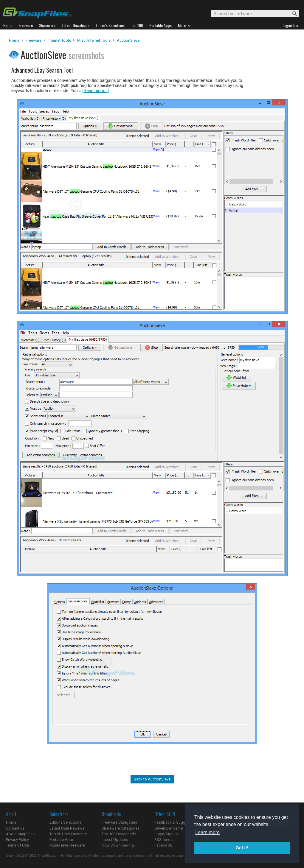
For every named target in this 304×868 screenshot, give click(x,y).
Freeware (34, 40)
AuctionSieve (128, 40)
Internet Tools (59, 40)
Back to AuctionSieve (152, 779)
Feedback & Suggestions (176, 822)
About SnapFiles (20, 834)
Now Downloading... (119, 845)
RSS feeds (163, 840)
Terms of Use (17, 845)
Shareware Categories (121, 828)
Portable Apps (62, 840)
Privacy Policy (17, 840)
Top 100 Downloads (119, 834)
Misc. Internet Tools (94, 40)
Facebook (163, 845)
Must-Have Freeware (67, 845)
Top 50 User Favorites (68, 834)
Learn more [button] (207, 832)
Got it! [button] (242, 848)
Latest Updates (115, 840)
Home (14, 40)
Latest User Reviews (67, 828)
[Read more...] (96, 91)
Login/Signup (166, 834)
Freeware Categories (119, 822)
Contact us (15, 828)
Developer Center (169, 828)
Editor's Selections (65, 822)
